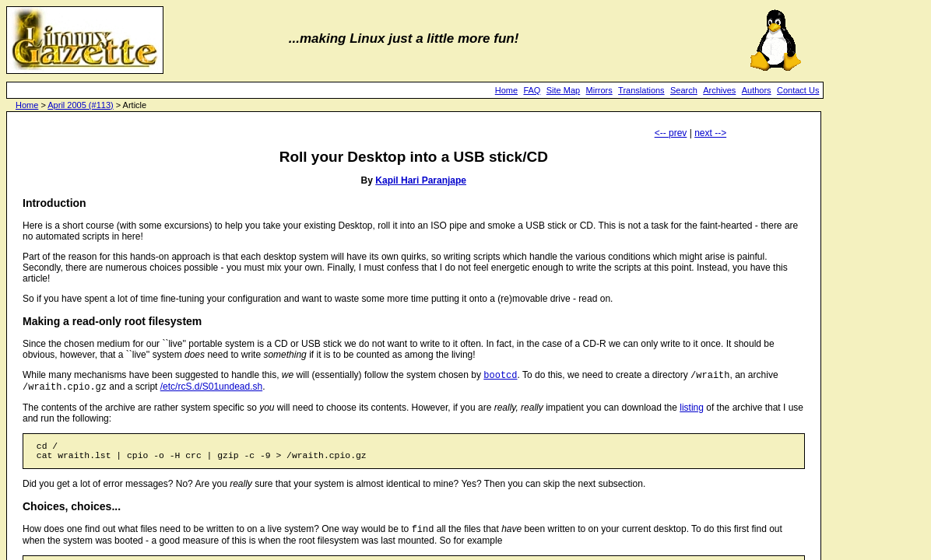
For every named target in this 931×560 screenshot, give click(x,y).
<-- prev (671, 133)
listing (692, 411)
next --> (710, 133)
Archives (719, 90)
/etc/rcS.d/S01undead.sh (211, 390)
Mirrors (599, 90)
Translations (641, 90)
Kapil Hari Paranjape (421, 180)
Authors (757, 90)
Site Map (563, 90)
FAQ (532, 90)
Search (684, 90)
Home (506, 90)
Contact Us (798, 90)
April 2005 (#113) (80, 105)
